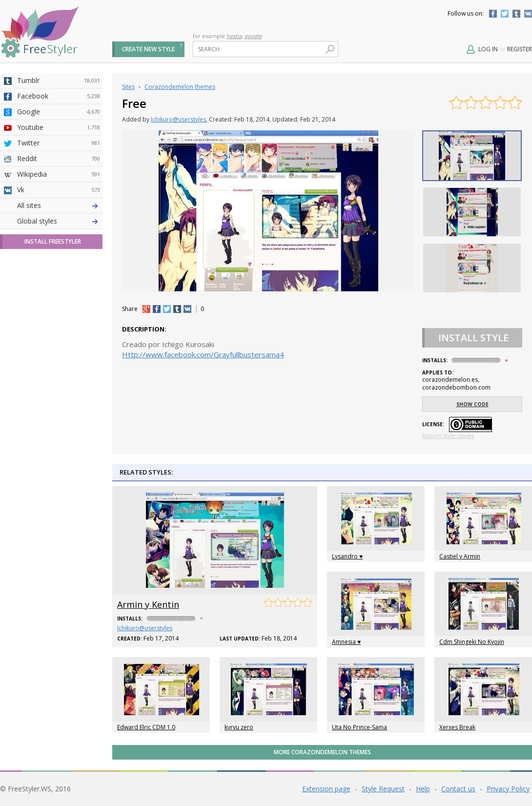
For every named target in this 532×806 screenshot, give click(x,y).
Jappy (59, 315)
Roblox (59, 299)
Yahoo (59, 268)
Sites (128, 87)
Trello (59, 331)
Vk (59, 190)
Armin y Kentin (148, 604)
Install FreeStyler (53, 413)
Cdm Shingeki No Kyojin (472, 642)
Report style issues (448, 436)
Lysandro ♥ (347, 556)
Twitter (505, 14)
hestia (234, 36)
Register (520, 49)
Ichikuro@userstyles (178, 119)
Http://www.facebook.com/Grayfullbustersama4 (203, 354)
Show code (472, 404)
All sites (29, 377)
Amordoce (59, 237)
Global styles (37, 393)
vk (187, 309)
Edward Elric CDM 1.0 (146, 727)
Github (59, 252)
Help (423, 789)
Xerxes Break (457, 727)
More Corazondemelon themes (322, 752)
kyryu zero (239, 727)
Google (59, 112)
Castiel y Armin (460, 556)
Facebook (493, 14)
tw (167, 309)
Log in (488, 49)
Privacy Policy (508, 789)
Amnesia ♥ (346, 642)
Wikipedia (59, 174)
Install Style (473, 338)
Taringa (59, 284)
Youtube (59, 127)
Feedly (59, 346)
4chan (59, 221)
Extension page (326, 789)
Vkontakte (528, 14)
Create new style (148, 49)
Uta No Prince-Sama (359, 727)
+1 (146, 309)
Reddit (59, 159)
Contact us (458, 789)
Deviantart (59, 206)
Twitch (59, 362)
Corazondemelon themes (180, 87)
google (253, 36)
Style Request (383, 789)
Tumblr (516, 14)
